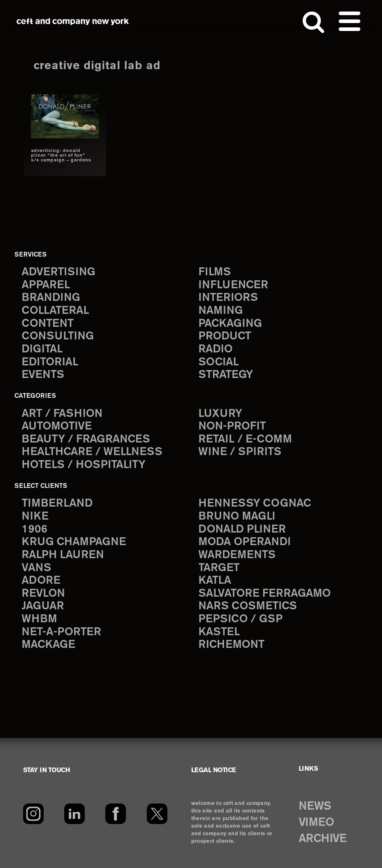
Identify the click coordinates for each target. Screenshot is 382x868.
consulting (58, 336)
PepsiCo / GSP (240, 619)
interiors (228, 298)
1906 (34, 529)
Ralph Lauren (63, 555)
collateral (55, 311)
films (215, 272)
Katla (215, 581)
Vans (36, 568)
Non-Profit (232, 426)
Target (219, 568)
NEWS (315, 806)
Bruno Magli (237, 517)
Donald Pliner (242, 529)
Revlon (43, 594)
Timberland (57, 504)
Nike (35, 517)
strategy (226, 375)
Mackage (48, 645)
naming (221, 311)
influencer (233, 285)
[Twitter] (157, 814)
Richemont (231, 645)
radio (216, 349)
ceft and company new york (73, 22)
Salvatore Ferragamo (265, 594)
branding (51, 298)
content (48, 324)
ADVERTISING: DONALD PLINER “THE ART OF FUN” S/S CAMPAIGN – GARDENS (61, 155)
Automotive (57, 426)
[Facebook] (116, 814)
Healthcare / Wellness (92, 452)
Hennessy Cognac (255, 504)
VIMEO (317, 823)
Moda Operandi (245, 542)
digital (42, 349)
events (43, 375)
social (219, 362)
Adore (41, 581)
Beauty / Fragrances (86, 439)
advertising (58, 272)
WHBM (39, 619)
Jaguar (43, 606)
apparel (46, 285)
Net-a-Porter (61, 632)
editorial (50, 362)
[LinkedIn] (74, 814)
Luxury (220, 414)
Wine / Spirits (240, 452)
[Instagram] (33, 814)
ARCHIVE (323, 839)
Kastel (219, 632)
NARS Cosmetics (248, 606)
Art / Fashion (62, 414)
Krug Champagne (74, 542)
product (225, 336)
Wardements (237, 555)
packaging (230, 324)
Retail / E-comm (245, 439)
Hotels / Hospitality (84, 465)
